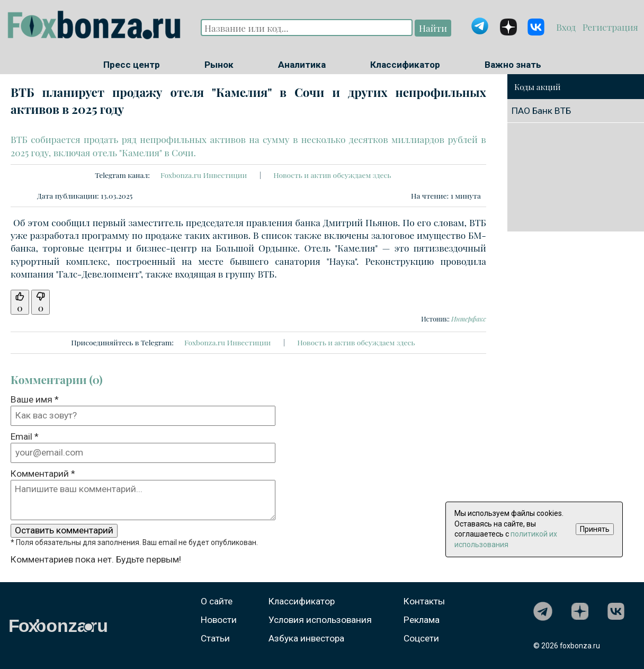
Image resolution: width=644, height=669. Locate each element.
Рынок (219, 65)
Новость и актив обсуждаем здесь (332, 175)
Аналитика (302, 65)
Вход (567, 27)
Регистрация (609, 27)
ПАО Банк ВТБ (541, 111)
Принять (595, 529)
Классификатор (405, 65)
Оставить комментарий (64, 530)
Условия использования (320, 620)
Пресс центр (132, 65)
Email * (25, 436)
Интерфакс (469, 319)
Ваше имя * (35, 399)
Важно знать (513, 65)
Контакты (424, 601)
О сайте (217, 601)
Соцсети (421, 638)
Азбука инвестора (306, 638)
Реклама (422, 620)
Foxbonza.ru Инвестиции (204, 175)
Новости (219, 620)
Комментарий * (43, 474)
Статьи (215, 638)
